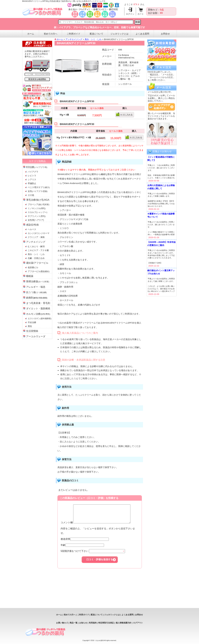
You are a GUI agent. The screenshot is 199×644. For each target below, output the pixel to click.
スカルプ (38, 212)
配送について (96, 34)
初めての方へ (51, 34)
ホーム (31, 34)
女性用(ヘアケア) (36, 220)
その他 (31, 195)
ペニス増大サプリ (39, 187)
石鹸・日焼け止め (36, 258)
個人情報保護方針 (124, 623)
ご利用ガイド (74, 34)
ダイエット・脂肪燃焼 (38, 308)
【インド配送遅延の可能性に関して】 (161, 159)
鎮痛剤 (37, 298)
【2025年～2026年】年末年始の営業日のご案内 (161, 244)
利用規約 (93, 623)
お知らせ (83, 623)
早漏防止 (32, 183)
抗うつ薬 (36, 292)
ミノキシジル (37, 208)
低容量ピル (33, 267)
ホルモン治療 (38, 314)
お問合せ (165, 34)
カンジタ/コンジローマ (39, 233)
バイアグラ (33, 172)
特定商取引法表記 (106, 623)
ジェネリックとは (119, 34)
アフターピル (39, 271)
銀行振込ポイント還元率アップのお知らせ (161, 272)
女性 (38, 191)
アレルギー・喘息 (36, 287)
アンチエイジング (36, 242)
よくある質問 (142, 34)
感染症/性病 (32, 225)
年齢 (82, 549)
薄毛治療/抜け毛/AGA (38, 200)
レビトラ (32, 176)
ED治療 (37, 167)
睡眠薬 (30, 276)
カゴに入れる (126, 115)
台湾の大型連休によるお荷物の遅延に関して (161, 187)
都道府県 (85, 543)
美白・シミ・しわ (36, 254)
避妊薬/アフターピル (37, 263)
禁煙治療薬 (38, 281)
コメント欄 (99, 526)
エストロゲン (40, 318)
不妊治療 (32, 322)
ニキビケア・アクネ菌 (38, 250)
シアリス (32, 179)
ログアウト (138, 623)
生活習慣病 (32, 331)
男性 (30, 326)
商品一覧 (74, 623)
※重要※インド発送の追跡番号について (161, 215)
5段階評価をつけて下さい (93, 555)
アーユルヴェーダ (36, 336)
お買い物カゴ (62, 623)
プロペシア (39, 204)
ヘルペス (32, 229)
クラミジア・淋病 (36, 237)
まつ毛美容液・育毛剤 (38, 303)
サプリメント (37, 216)
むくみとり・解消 (36, 246)
